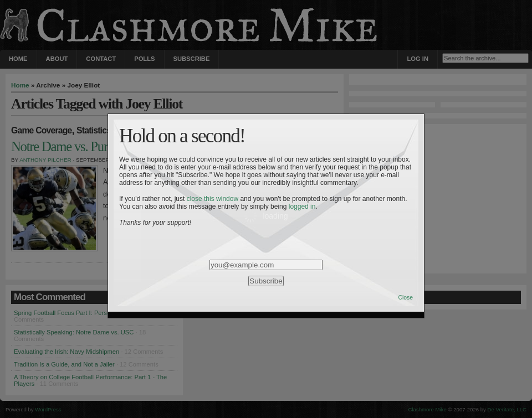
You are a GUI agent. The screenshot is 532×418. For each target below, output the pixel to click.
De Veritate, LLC (507, 409)
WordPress (48, 409)
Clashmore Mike (428, 409)
